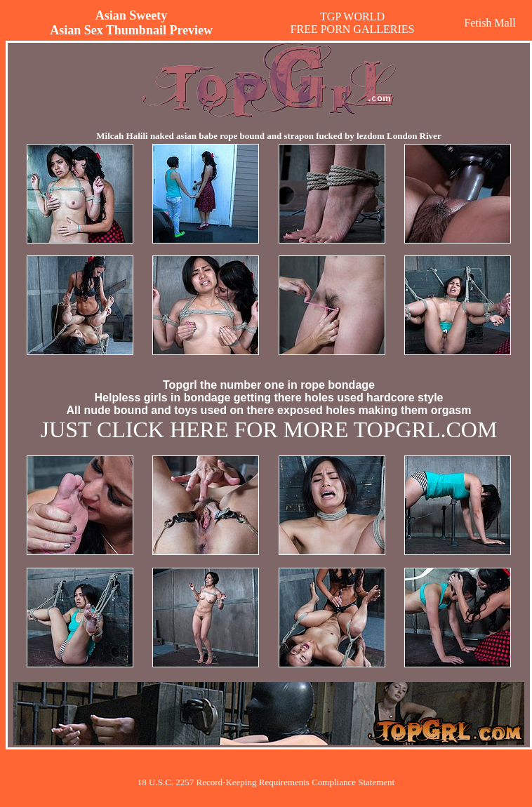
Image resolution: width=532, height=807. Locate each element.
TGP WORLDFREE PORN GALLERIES (353, 23)
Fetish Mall (490, 23)
